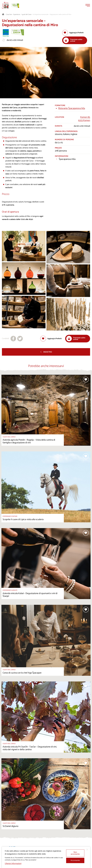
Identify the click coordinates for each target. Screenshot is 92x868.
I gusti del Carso (26, 15)
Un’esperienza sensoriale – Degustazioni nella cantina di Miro (52, 15)
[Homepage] (5, 5)
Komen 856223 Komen (84, 119)
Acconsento (75, 860)
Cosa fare (9, 15)
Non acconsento (75, 853)
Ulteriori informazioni (13, 864)
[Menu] (88, 5)
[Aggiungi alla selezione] (73, 33)
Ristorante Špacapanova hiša (72, 108)
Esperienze (17, 15)
